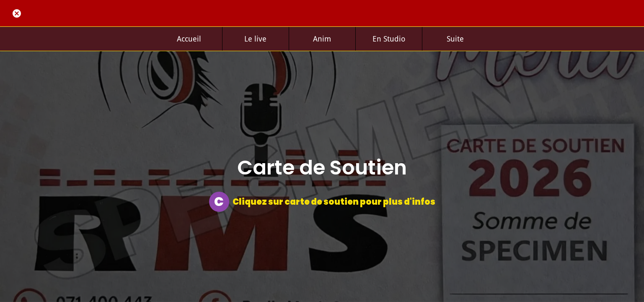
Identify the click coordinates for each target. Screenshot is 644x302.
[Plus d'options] (455, 39)
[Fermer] (17, 13)
